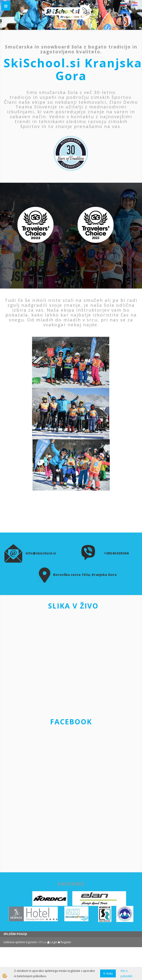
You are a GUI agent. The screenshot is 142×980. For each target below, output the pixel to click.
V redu (108, 973)
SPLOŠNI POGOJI (15, 934)
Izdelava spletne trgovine (20, 942)
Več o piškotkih (126, 973)
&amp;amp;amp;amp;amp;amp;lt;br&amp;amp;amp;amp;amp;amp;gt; (71, 797)
